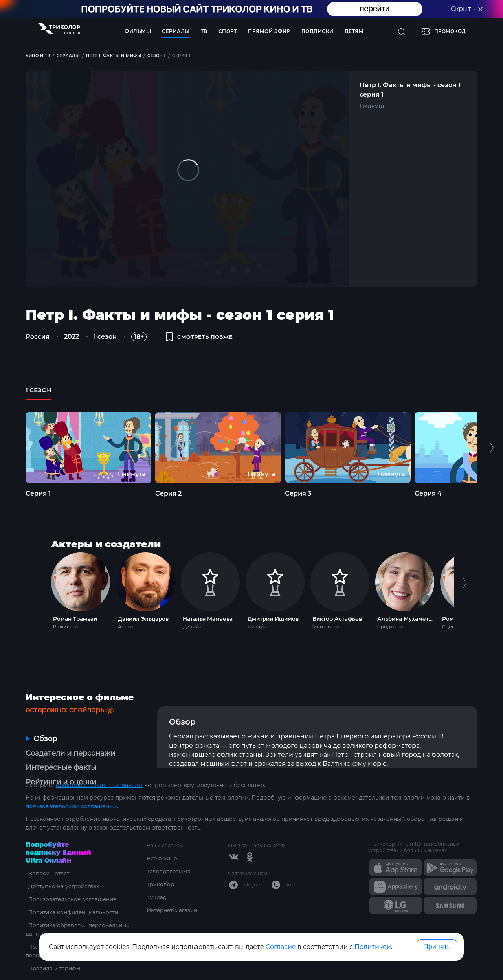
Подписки (318, 31)
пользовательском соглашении (71, 790)
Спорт (228, 31)
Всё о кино (162, 842)
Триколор (161, 868)
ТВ (204, 31)
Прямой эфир (269, 31)
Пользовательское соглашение (71, 883)
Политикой (373, 947)
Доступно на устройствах (62, 870)
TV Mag (157, 881)
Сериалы (176, 31)
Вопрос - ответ (47, 857)
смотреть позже (202, 339)
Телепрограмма (170, 855)
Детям (354, 31)
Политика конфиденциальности (73, 896)
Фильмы (138, 31)
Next (464, 596)
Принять (437, 947)
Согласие (281, 947)
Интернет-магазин (173, 894)
